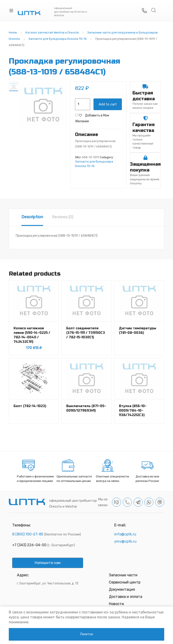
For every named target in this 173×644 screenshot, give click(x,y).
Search (154, 10)
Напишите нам (48, 563)
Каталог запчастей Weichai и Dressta (52, 32)
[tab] (32, 217)
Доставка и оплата (125, 597)
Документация (122, 589)
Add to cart (108, 104)
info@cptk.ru (125, 534)
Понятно (87, 634)
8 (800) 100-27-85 (28, 534)
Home (13, 32)
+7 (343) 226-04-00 (29, 545)
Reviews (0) (63, 217)
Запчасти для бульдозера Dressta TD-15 (58, 39)
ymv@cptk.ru (125, 541)
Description (32, 217)
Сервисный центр (125, 582)
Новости (116, 604)
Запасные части (123, 575)
